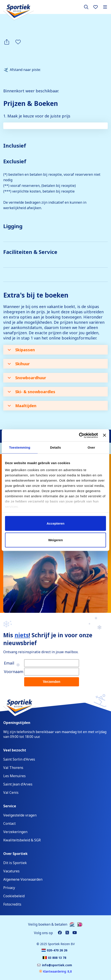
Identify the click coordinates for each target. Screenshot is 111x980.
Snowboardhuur (27, 378)
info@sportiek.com (31, 518)
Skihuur (19, 364)
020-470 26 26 (25, 493)
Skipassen (21, 350)
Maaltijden (22, 406)
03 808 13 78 (24, 505)
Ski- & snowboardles (31, 392)
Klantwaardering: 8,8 (55, 971)
